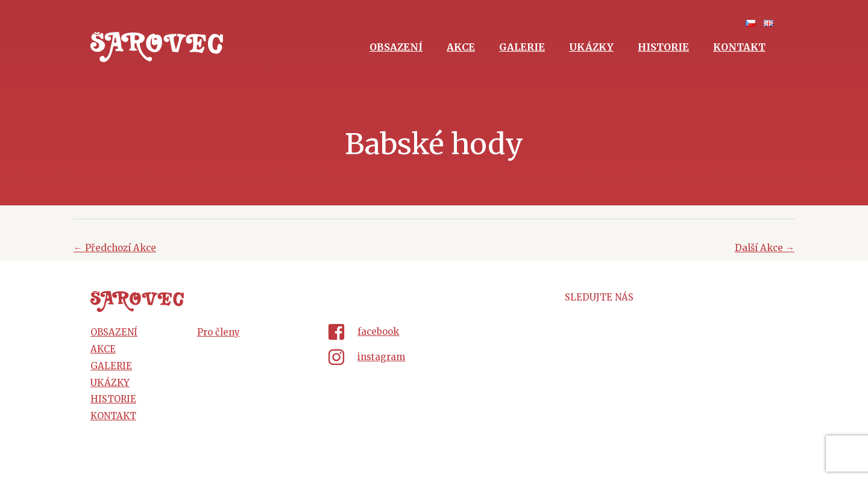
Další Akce (765, 248)
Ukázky (591, 47)
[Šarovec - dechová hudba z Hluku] (157, 46)
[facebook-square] (434, 334)
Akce (461, 47)
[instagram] (434, 357)
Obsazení (396, 47)
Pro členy (219, 332)
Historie (663, 47)
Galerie (522, 47)
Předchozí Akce (115, 248)
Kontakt (739, 47)
